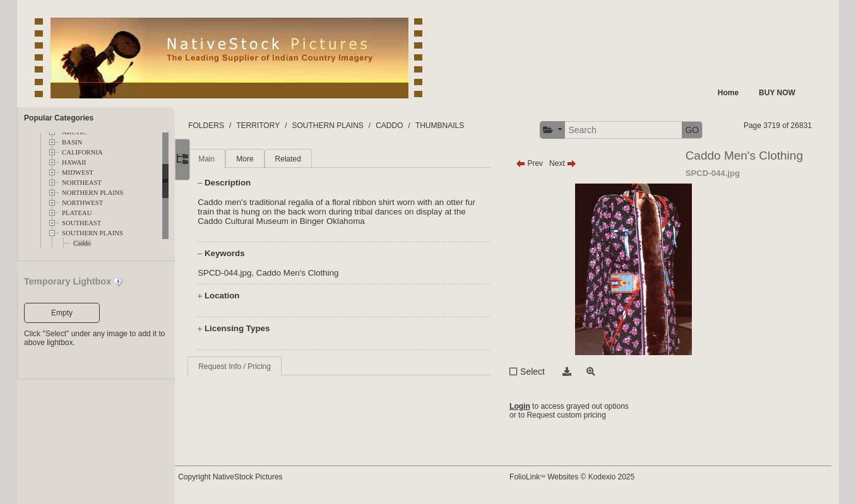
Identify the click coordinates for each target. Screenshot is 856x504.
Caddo (82, 243)
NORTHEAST (82, 183)
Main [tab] (235, 159)
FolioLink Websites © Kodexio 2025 (585, 477)
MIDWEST (78, 173)
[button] (566, 130)
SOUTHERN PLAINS (92, 233)
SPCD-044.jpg (253, 273)
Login (533, 406)
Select (546, 372)
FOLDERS (235, 126)
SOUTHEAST (81, 223)
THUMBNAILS (468, 126)
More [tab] (273, 159)
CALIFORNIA (82, 152)
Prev (543, 163)
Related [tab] (316, 159)
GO (705, 130)
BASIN (72, 142)
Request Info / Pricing (263, 366)
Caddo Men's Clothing (326, 273)
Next (576, 163)
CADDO (418, 126)
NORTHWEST (82, 203)
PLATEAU (77, 213)
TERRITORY (286, 126)
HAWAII (74, 162)
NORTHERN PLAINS (92, 193)
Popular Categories (59, 118)
